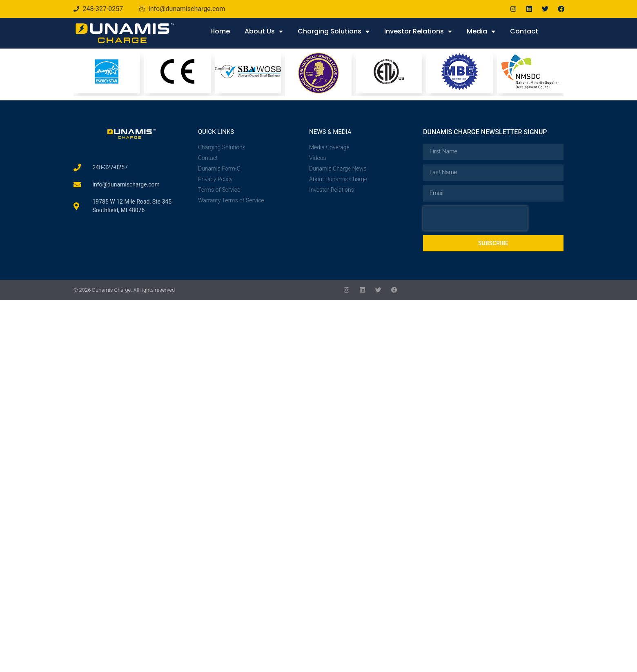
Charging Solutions (334, 31)
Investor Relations (418, 31)
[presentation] (475, 218)
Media (481, 31)
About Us (264, 31)
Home (220, 31)
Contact (524, 31)
